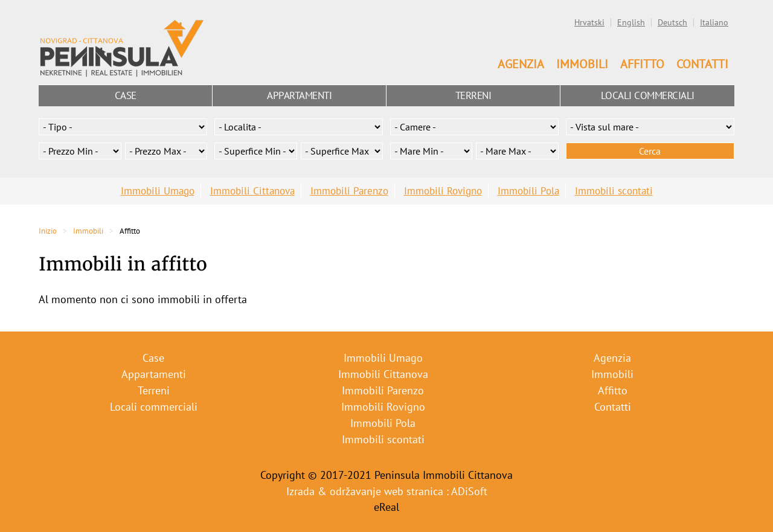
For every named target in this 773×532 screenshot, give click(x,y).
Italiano (714, 22)
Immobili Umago (158, 191)
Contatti (702, 64)
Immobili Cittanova (252, 191)
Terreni (473, 95)
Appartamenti (299, 95)
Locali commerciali (648, 95)
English (631, 22)
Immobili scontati (614, 191)
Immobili (582, 64)
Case (126, 95)
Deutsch (672, 22)
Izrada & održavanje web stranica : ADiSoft (387, 491)
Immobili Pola (528, 191)
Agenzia (521, 64)
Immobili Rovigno (443, 191)
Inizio (48, 231)
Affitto (642, 64)
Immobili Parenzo (349, 191)
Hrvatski (589, 22)
